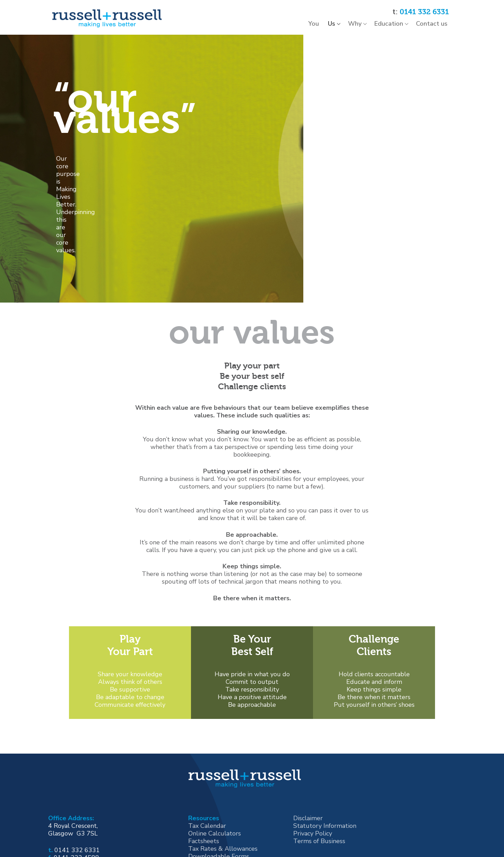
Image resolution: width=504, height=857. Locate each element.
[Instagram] (66, 810)
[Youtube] (93, 810)
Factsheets (204, 766)
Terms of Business (319, 766)
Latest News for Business (224, 789)
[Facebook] (52, 810)
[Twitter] (80, 810)
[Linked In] (107, 810)
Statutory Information (325, 751)
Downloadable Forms (219, 782)
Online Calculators (215, 759)
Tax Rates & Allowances (223, 774)
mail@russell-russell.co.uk (92, 790)
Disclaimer (308, 744)
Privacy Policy (313, 759)
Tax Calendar (207, 751)
